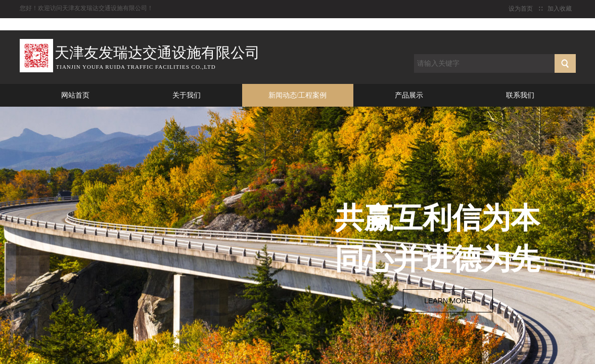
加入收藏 (560, 9)
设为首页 (521, 9)
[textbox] (484, 63)
